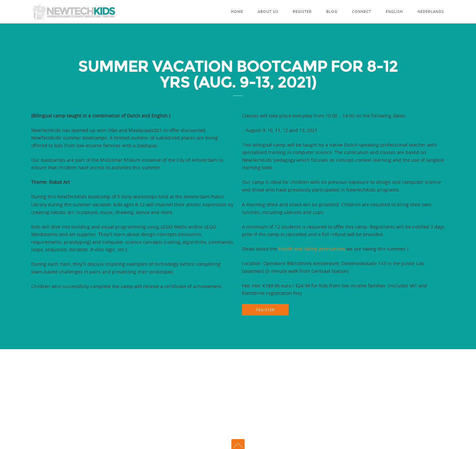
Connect (362, 11)
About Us (268, 11)
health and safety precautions (312, 249)
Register (302, 11)
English (394, 11)
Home (237, 11)
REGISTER (265, 310)
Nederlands (431, 11)
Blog (332, 11)
